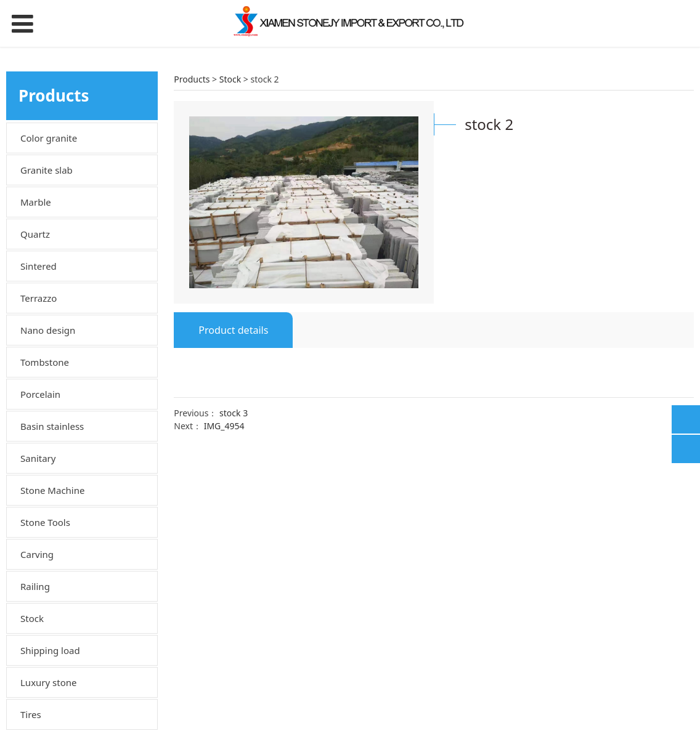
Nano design (48, 330)
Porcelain (40, 394)
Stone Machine (52, 490)
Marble (36, 202)
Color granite (49, 138)
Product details (233, 330)
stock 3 (234, 413)
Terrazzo (39, 298)
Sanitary (38, 458)
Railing (35, 586)
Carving (37, 554)
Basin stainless (52, 426)
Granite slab (47, 170)
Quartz (35, 234)
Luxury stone (49, 682)
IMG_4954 (224, 426)
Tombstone (45, 362)
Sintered (39, 266)
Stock (32, 618)
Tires (31, 714)
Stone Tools (45, 522)
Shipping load (50, 650)
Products (192, 79)
